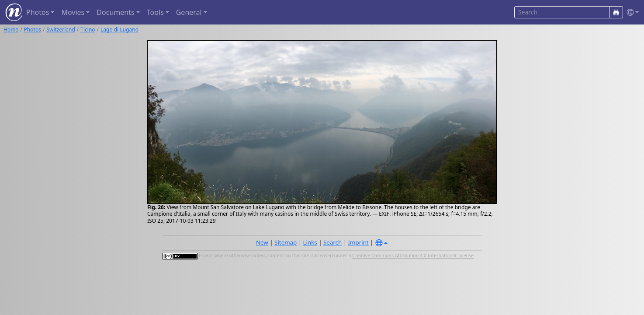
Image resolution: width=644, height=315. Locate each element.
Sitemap (286, 242)
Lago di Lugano (119, 30)
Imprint (358, 242)
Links (310, 242)
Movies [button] (73, 12)
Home (11, 30)
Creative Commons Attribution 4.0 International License (413, 256)
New (262, 242)
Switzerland (61, 30)
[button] (631, 12)
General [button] (189, 12)
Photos (33, 30)
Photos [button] (38, 12)
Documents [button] (115, 12)
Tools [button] (155, 12)
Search (332, 242)
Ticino (88, 30)
